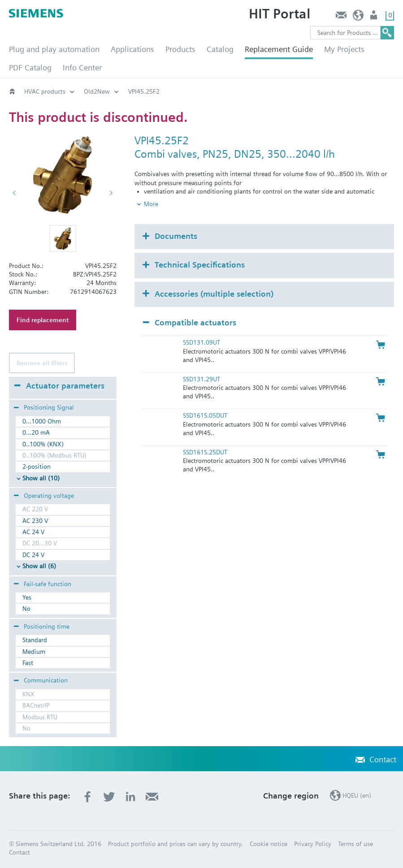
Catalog (220, 49)
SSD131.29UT (201, 379)
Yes (27, 597)
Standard (35, 640)
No (26, 609)
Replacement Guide (279, 49)
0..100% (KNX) (43, 444)
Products (180, 49)
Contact (341, 17)
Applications (132, 49)
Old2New (97, 91)
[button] (63, 238)
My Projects (344, 49)
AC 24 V (33, 532)
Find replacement (43, 320)
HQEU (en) (358, 17)
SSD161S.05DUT (205, 415)
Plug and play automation (54, 49)
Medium (34, 652)
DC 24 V (33, 555)
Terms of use (355, 844)
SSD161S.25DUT (205, 452)
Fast (28, 663)
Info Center (82, 67)
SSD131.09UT (201, 342)
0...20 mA (36, 432)
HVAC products (45, 91)
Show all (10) (41, 478)
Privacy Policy (313, 844)
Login (375, 17)
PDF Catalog (30, 67)
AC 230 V (35, 521)
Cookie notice (269, 844)
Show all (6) (39, 566)
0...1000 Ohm (42, 421)
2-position (37, 466)
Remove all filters (42, 363)
